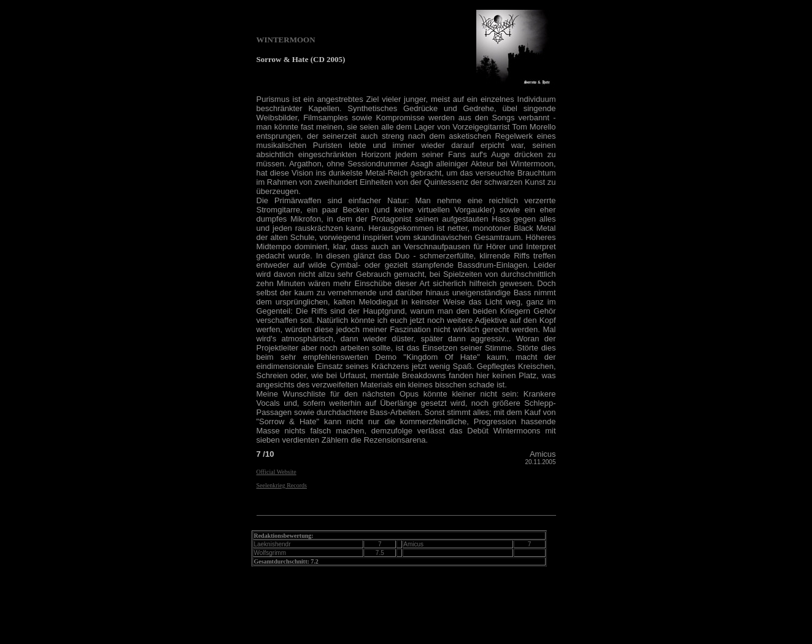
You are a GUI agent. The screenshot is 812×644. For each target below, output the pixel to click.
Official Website (276, 472)
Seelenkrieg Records (282, 485)
